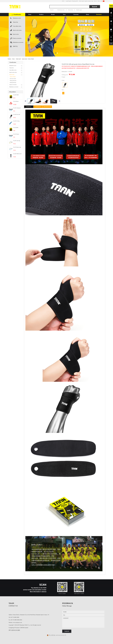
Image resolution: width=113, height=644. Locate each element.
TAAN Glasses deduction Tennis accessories (17, 134)
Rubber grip (79, 10)
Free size (63, 93)
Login (67, 1)
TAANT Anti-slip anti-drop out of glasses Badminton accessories (17, 141)
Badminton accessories (18, 42)
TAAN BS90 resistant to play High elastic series (17, 128)
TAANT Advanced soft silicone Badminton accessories (17, 108)
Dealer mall (18, 59)
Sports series (16, 34)
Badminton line (61, 10)
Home (30, 14)
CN (101, 1)
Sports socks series (17, 30)
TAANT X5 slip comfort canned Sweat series (16, 121)
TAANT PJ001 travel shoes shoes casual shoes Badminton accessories (17, 154)
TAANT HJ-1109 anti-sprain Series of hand (17, 115)
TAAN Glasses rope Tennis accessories (17, 147)
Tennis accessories (17, 38)
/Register (70, 1)
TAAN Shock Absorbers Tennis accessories (17, 101)
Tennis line (70, 10)
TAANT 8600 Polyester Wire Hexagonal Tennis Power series (17, 95)
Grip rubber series (17, 26)
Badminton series (17, 18)
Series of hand (31, 59)
